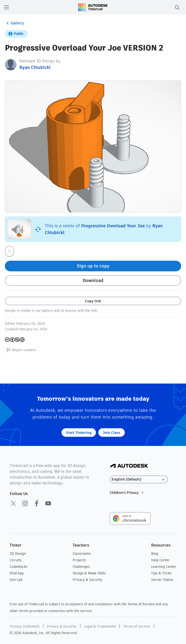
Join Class (112, 433)
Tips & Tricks (161, 573)
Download (93, 280)
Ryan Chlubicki (35, 67)
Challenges (81, 567)
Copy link (93, 301)
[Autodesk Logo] (129, 466)
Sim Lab (16, 580)
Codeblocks (19, 567)
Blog (155, 554)
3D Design (18, 554)
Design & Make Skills (89, 573)
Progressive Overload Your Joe (113, 226)
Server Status (162, 580)
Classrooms (82, 554)
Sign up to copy (93, 266)
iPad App (17, 573)
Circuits (16, 560)
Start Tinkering (79, 433)
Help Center (160, 560)
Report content (20, 350)
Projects (79, 560)
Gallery (14, 23)
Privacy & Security (88, 580)
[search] (177, 7)
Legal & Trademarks (100, 626)
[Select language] (139, 479)
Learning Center (164, 567)
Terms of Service (141, 604)
